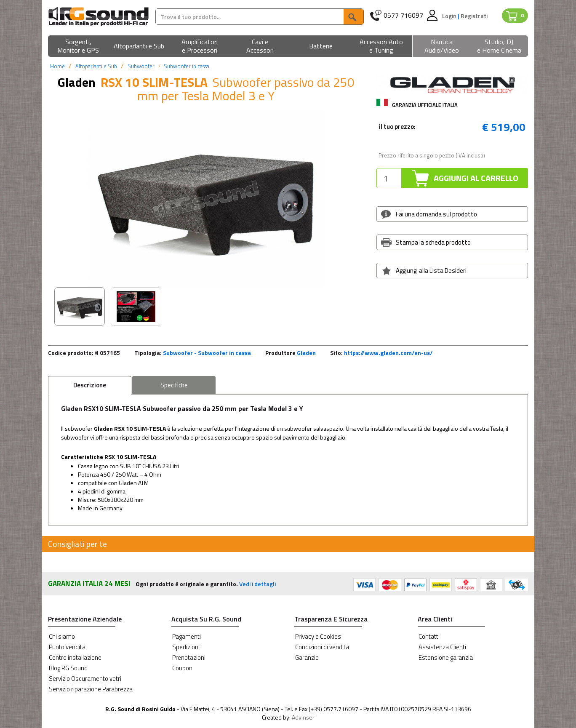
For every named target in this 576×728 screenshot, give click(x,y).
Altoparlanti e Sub (96, 66)
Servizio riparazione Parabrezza (91, 689)
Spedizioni (186, 647)
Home (57, 66)
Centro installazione (75, 657)
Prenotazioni (189, 657)
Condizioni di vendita (322, 647)
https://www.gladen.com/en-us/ (388, 353)
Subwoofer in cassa (187, 66)
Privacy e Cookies (318, 636)
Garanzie (307, 657)
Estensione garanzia (446, 657)
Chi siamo (62, 636)
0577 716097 (403, 15)
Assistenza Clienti (442, 647)
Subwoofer (141, 66)
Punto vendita (67, 647)
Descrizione (90, 385)
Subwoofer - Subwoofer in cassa (207, 353)
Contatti (429, 636)
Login (450, 16)
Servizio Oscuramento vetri (85, 679)
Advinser (303, 717)
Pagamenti (187, 636)
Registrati (474, 16)
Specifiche (174, 385)
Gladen (306, 353)
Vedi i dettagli (257, 584)
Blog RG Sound (68, 668)
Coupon (182, 668)
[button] (78, 47)
